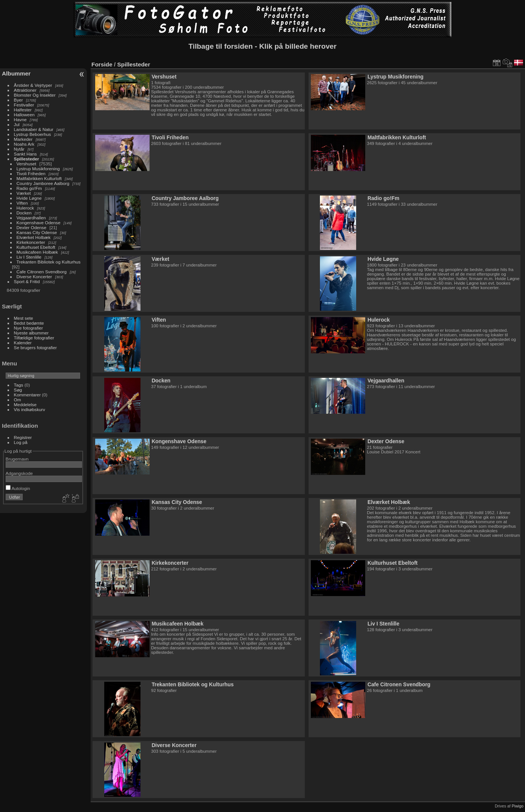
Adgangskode (19, 473)
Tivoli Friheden (31, 173)
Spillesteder (27, 159)
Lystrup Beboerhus (32, 134)
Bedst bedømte (29, 323)
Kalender (23, 343)
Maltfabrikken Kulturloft (39, 178)
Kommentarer (27, 395)
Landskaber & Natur (34, 129)
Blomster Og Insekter (35, 95)
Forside (102, 64)
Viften (22, 203)
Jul (17, 124)
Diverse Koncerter (34, 277)
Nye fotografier (29, 328)
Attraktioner (25, 90)
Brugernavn (17, 459)
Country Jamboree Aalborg (43, 183)
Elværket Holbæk (34, 237)
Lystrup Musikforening (38, 169)
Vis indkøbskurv (30, 409)
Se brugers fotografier (36, 347)
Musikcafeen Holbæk (37, 252)
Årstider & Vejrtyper (33, 85)
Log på (21, 442)
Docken (24, 213)
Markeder (23, 139)
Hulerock (25, 208)
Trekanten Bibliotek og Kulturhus (49, 262)
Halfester (23, 110)
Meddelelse (25, 404)
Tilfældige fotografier (34, 338)
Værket (24, 193)
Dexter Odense (32, 227)
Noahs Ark (24, 144)
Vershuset (26, 164)
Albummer (16, 73)
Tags (19, 385)
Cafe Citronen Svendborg (42, 272)
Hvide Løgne (29, 198)
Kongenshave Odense (39, 223)
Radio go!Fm (29, 188)
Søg (18, 390)
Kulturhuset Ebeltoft (36, 247)
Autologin (18, 488)
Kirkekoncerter (31, 242)
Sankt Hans (25, 154)
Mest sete (24, 318)
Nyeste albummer (31, 333)
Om (18, 400)
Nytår (19, 149)
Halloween (24, 115)
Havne (20, 119)
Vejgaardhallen (31, 218)
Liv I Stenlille (29, 257)
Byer (19, 100)
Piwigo (518, 806)
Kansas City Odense (37, 232)
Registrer (23, 437)
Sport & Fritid (27, 281)
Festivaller (24, 105)
